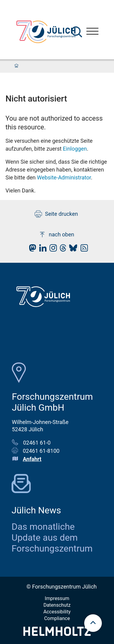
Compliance (57, 618)
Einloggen (75, 149)
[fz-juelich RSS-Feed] (83, 250)
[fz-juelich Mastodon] (31, 250)
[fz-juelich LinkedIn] (41, 250)
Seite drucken (56, 214)
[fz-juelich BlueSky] (72, 250)
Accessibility (57, 612)
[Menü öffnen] (92, 32)
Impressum (57, 598)
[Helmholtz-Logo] (57, 634)
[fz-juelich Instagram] (52, 250)
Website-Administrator (64, 177)
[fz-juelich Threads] (62, 250)
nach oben (56, 235)
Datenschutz (57, 605)
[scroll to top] (93, 623)
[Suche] (77, 32)
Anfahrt (32, 459)
